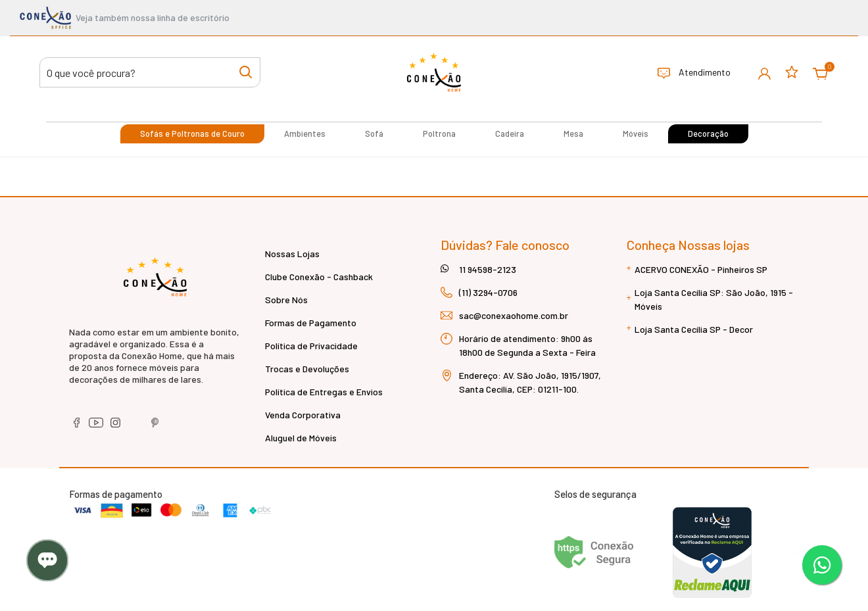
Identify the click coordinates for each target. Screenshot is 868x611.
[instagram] (117, 426)
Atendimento (694, 73)
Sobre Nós (286, 300)
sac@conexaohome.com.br (514, 315)
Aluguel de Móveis (301, 438)
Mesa (573, 134)
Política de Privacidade (311, 346)
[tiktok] (136, 426)
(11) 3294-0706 (488, 292)
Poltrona (439, 134)
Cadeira (510, 134)
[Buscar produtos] (150, 72)
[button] (764, 73)
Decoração (708, 134)
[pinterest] (155, 426)
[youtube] (97, 426)
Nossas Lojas (292, 254)
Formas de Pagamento (311, 323)
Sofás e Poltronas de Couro (192, 134)
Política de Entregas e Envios (324, 392)
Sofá (374, 134)
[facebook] (77, 426)
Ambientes (305, 134)
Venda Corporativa (303, 415)
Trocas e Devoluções (307, 369)
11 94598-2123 (488, 269)
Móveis (636, 134)
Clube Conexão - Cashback (319, 277)
